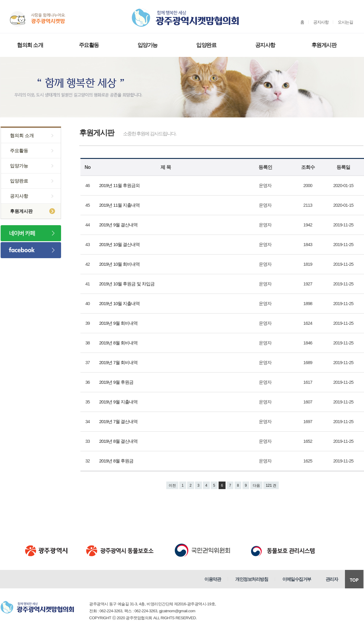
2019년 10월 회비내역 (120, 264)
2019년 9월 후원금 (117, 382)
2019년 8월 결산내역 (119, 441)
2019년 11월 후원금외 (120, 185)
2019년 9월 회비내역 (119, 323)
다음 (256, 485)
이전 (172, 485)
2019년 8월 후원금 (117, 461)
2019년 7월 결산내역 (119, 421)
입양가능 (148, 45)
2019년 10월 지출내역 (120, 303)
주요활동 (89, 45)
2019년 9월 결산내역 (119, 225)
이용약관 (213, 579)
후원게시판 (324, 45)
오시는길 (345, 22)
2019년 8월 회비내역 (119, 343)
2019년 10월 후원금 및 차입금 (127, 284)
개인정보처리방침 (252, 579)
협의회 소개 (30, 45)
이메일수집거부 (297, 579)
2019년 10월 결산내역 (120, 244)
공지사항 (321, 22)
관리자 (332, 579)
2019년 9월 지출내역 (119, 402)
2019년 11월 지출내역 (120, 205)
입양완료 (206, 45)
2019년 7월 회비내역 (119, 362)
